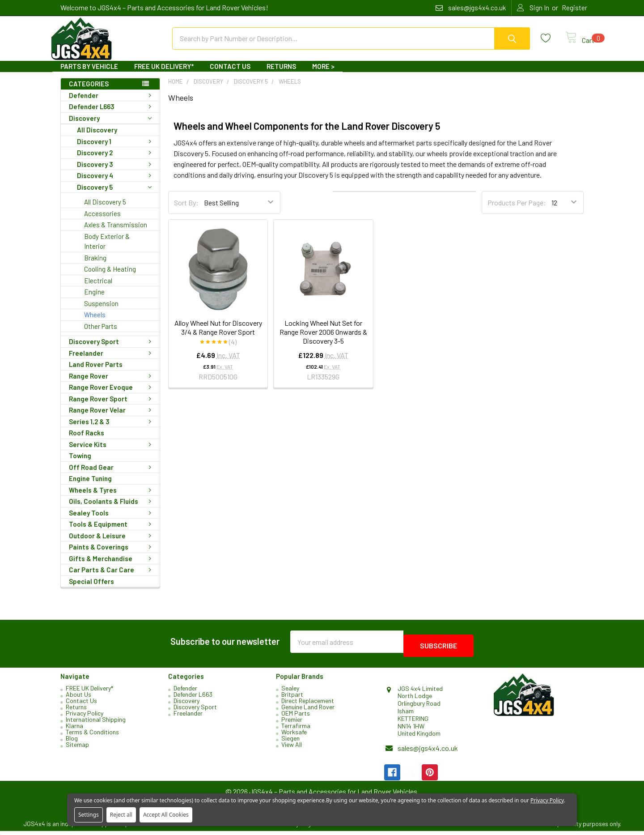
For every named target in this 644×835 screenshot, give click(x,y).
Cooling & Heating (110, 277)
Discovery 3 (116, 172)
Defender (112, 103)
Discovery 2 (116, 161)
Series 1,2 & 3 (112, 430)
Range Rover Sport (112, 407)
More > (323, 74)
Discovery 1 (116, 149)
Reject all (121, 815)
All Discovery (97, 138)
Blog (72, 742)
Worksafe (294, 736)
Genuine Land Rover (308, 711)
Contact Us (230, 74)
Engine (94, 300)
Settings (89, 815)
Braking (95, 266)
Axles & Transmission (116, 233)
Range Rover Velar (112, 418)
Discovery (110, 126)
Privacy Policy (85, 717)
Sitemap (77, 748)
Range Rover (112, 384)
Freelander (112, 361)
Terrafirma (296, 730)
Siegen (290, 742)
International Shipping (96, 723)
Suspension (101, 311)
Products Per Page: (517, 211)
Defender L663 (112, 115)
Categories (89, 92)
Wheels (95, 323)
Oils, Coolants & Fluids (112, 509)
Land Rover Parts (96, 372)
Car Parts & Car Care (112, 578)
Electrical (98, 289)
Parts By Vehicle (89, 74)
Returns (281, 74)
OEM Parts (296, 717)
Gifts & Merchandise (112, 567)
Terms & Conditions (92, 736)
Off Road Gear (112, 475)
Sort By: (186, 211)
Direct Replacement (308, 705)
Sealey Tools (112, 521)
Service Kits (112, 452)
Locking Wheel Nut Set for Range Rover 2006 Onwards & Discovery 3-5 (323, 340)
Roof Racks (87, 441)
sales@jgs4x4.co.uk (428, 752)
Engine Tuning (90, 486)
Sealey (290, 692)
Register (574, 8)
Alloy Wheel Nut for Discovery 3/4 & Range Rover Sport (218, 335)
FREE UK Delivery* (164, 74)
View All (292, 748)
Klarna (74, 730)
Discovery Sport (112, 349)
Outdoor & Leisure (112, 544)
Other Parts (101, 334)
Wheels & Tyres (112, 498)
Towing (80, 464)
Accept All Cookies (166, 815)
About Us (78, 698)
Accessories (102, 222)
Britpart (292, 698)
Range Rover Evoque (112, 395)
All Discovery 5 (105, 210)
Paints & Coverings (112, 555)
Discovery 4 (116, 183)
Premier (292, 723)
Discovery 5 (114, 195)
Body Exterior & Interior (107, 249)
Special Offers (91, 589)
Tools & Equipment (112, 532)
